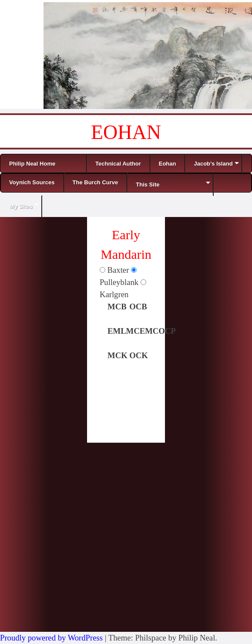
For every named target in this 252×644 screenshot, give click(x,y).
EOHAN (126, 132)
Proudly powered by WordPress (51, 638)
